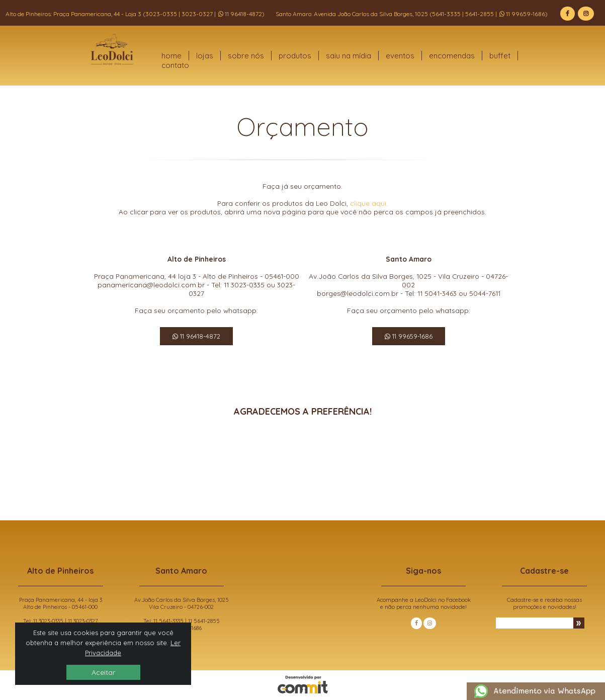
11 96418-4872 (196, 336)
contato (175, 65)
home (171, 56)
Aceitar (103, 672)
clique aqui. (369, 203)
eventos (400, 56)
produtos (295, 56)
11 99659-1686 (409, 336)
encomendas (452, 56)
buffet (500, 56)
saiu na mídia (349, 56)
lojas (205, 56)
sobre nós (246, 56)
